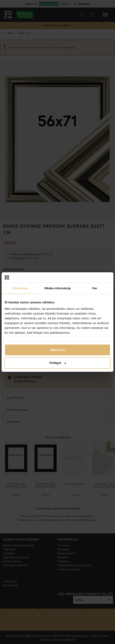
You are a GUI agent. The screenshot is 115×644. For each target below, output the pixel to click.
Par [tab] (95, 288)
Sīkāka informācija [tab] (57, 288)
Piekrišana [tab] (20, 288)
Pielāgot (58, 363)
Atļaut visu (58, 350)
